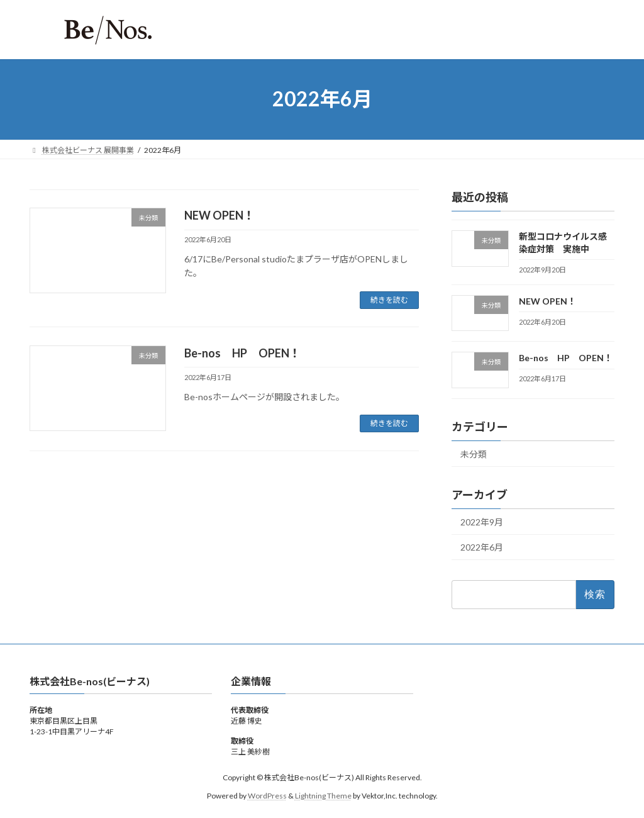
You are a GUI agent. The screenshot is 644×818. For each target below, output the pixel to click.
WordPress (267, 796)
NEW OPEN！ (219, 215)
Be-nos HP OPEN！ (242, 353)
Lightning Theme (323, 796)
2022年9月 (482, 521)
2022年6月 (482, 547)
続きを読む (389, 300)
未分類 (474, 454)
